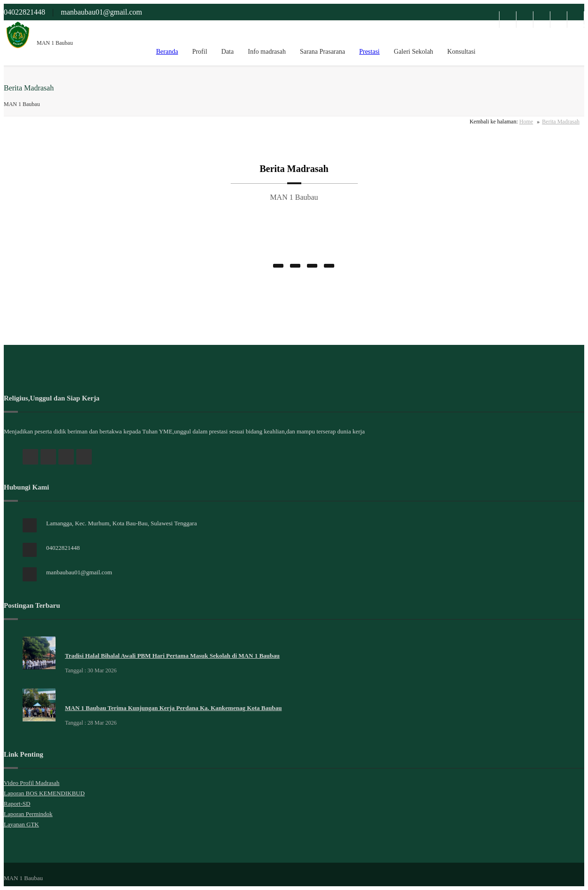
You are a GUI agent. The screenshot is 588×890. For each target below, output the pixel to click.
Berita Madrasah (561, 122)
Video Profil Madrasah (32, 783)
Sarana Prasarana (322, 52)
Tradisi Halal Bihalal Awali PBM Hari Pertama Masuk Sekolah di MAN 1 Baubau (172, 656)
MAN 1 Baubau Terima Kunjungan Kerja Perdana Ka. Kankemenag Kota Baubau (173, 708)
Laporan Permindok (28, 814)
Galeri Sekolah (414, 52)
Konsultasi (461, 52)
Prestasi (370, 52)
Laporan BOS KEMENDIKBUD (44, 793)
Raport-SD (17, 804)
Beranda (167, 52)
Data (227, 52)
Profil (200, 52)
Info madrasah (266, 52)
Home (526, 122)
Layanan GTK (21, 824)
